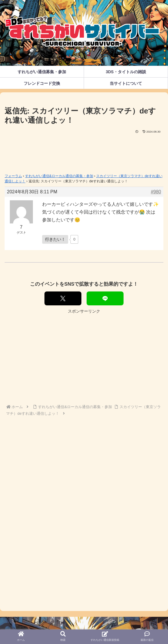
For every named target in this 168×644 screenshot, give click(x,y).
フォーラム (13, 176)
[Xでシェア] (63, 298)
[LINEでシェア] (105, 298)
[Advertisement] (84, 152)
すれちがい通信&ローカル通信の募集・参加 (59, 176)
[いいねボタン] (55, 239)
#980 (156, 192)
